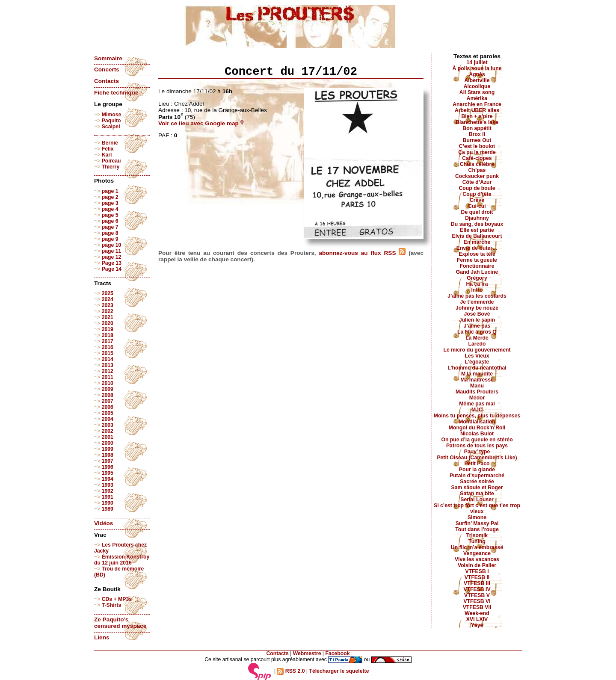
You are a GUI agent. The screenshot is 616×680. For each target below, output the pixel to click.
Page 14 (112, 269)
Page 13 (112, 263)
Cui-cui (477, 206)
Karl (107, 155)
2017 (108, 341)
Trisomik (477, 535)
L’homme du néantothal (477, 368)
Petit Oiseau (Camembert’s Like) (477, 458)
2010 (108, 383)
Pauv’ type (477, 452)
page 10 (112, 245)
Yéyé (477, 625)
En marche (477, 242)
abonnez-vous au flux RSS (362, 253)
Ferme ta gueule (477, 260)
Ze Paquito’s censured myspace (120, 623)
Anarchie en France (477, 104)
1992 (108, 491)
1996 (108, 467)
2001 (108, 437)
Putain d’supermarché (477, 476)
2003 (108, 425)
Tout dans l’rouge (477, 529)
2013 (108, 365)
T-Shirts (112, 605)
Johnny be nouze (477, 308)
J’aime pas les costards (477, 296)
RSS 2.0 (291, 671)
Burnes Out (477, 140)
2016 (108, 347)
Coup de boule (477, 188)
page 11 (112, 251)
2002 (108, 431)
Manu (477, 386)
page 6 (110, 221)
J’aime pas (477, 326)
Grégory (477, 278)
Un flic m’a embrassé (477, 547)
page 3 (110, 203)
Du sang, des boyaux (477, 224)
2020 (108, 323)
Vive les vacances (477, 559)
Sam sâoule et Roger (477, 488)
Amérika (477, 98)
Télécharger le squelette (339, 671)
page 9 (110, 239)
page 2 (110, 197)
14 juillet (477, 62)
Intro (477, 290)
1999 (108, 449)
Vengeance (477, 553)
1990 (108, 503)
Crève (477, 200)
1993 (108, 485)
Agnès (477, 74)
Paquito (111, 121)
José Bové (477, 314)
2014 (108, 359)
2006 (108, 407)
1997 (108, 461)
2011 (108, 377)
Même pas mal (477, 404)
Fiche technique (116, 93)
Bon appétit (477, 128)
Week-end (477, 613)
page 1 (110, 191)
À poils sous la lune (477, 68)
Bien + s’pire (477, 116)
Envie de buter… (477, 248)
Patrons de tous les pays (477, 446)
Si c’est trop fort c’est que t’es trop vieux (477, 509)
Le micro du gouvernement (477, 350)
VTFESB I (477, 571)
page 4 (110, 209)
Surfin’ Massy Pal (477, 523)
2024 (108, 299)
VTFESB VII (477, 607)
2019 (108, 329)
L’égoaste (477, 362)
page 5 (110, 215)
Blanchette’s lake (477, 122)
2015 (108, 353)
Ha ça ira (477, 284)
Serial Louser (477, 500)
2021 (108, 317)
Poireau (111, 161)
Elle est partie (477, 230)
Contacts (107, 81)
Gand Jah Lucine (477, 272)
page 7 (110, 227)
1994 (108, 479)
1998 (108, 455)
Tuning (477, 541)
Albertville (477, 80)
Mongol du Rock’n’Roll (477, 428)
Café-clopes (477, 158)
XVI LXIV (477, 619)
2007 (108, 401)
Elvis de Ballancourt (477, 236)
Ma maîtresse (477, 380)
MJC (477, 410)
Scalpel (111, 127)
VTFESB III (477, 583)
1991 (108, 497)
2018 (108, 335)
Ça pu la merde (477, 152)
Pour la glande (477, 470)
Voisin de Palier (477, 565)
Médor (477, 398)
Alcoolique (477, 86)
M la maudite (477, 374)
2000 (108, 443)
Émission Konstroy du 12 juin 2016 (122, 560)
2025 (108, 293)
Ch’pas (477, 170)
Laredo (477, 344)
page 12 (112, 257)
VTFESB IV (477, 589)
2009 (108, 389)
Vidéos (104, 523)
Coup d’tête (477, 194)
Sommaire (108, 58)
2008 (108, 395)
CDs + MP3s (117, 599)
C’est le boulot (477, 146)
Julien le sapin (477, 320)
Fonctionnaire (477, 266)
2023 (108, 305)
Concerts (107, 69)
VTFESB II (477, 577)
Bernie (110, 143)
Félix (108, 149)
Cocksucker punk (477, 176)
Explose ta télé (477, 254)
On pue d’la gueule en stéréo (477, 440)
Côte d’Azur (477, 182)
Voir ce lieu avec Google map (201, 123)
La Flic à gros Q (477, 332)
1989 (108, 509)
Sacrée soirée (477, 482)
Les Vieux (477, 356)
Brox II (477, 134)
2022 (108, 311)
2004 (108, 419)
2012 (108, 371)
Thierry (111, 167)
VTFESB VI (477, 601)
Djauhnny (477, 218)
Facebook (337, 653)
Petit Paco (477, 464)
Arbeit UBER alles (477, 110)
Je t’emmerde (477, 302)
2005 (108, 413)
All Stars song (477, 92)
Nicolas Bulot (477, 434)
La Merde (477, 338)
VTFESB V (477, 595)
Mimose (112, 115)
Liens (102, 637)
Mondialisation (477, 422)
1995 (108, 473)
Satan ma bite (477, 494)
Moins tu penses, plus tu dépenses (477, 416)
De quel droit (477, 212)
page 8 (110, 233)
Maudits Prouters (477, 392)
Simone (477, 517)
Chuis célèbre (477, 164)
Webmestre (307, 653)
